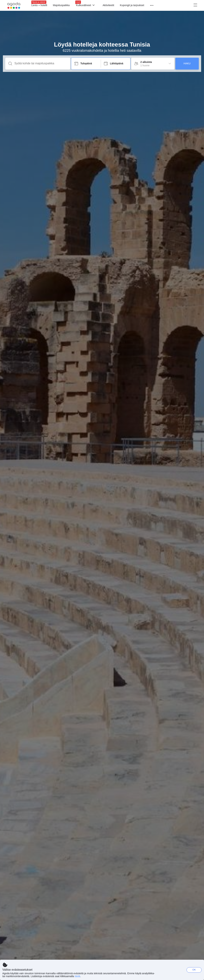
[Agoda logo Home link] (14, 5)
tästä (77, 976)
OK (194, 970)
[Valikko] (150, 5)
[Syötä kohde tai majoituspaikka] (41, 63)
